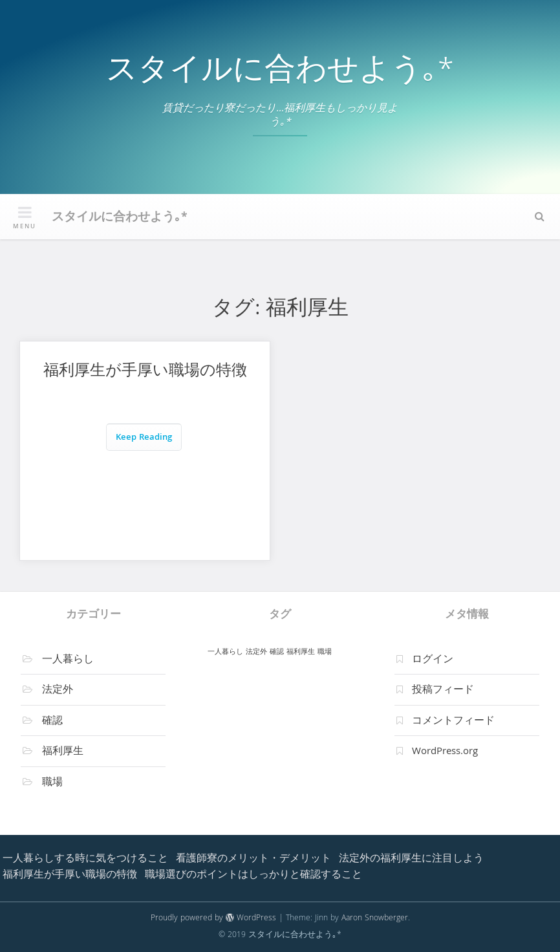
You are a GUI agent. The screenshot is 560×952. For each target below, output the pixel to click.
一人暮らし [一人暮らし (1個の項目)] (225, 652)
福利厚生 (63, 752)
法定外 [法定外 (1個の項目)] (256, 652)
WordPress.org (445, 752)
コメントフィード (453, 722)
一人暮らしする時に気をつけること (85, 860)
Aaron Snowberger (375, 919)
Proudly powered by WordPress (213, 919)
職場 (52, 783)
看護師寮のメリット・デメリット (253, 860)
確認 (52, 722)
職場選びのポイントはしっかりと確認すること (253, 876)
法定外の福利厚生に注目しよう (411, 860)
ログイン (433, 660)
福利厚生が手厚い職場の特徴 (145, 372)
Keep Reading (144, 438)
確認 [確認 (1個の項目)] (277, 652)
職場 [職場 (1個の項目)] (325, 652)
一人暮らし (68, 660)
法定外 (58, 691)
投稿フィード (443, 691)
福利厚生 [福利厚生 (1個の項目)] (301, 652)
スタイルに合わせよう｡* (280, 73)
